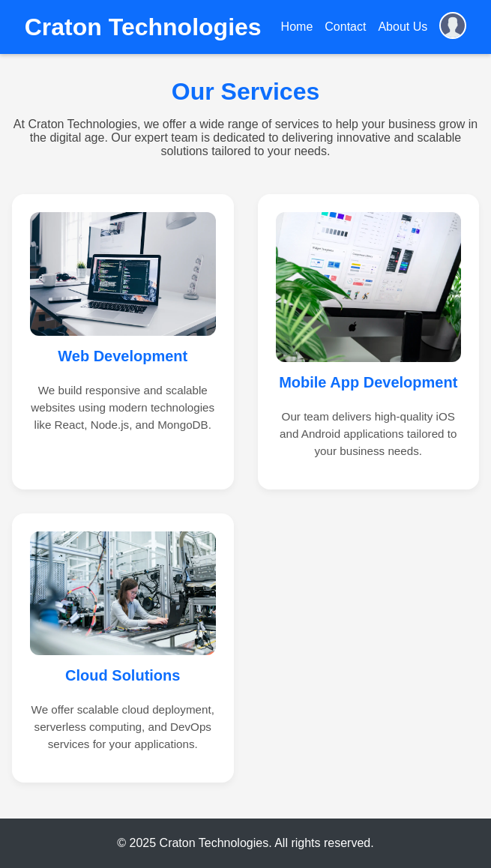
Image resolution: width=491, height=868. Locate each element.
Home (297, 27)
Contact (345, 27)
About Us (403, 27)
